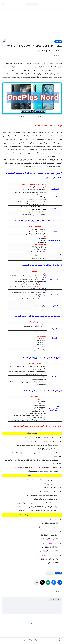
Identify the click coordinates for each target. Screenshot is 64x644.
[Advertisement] (32, 26)
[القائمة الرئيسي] (61, 4)
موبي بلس (24, 640)
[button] (54, 582)
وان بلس (58, 41)
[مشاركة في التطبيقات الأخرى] (37, 582)
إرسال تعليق (55, 599)
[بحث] (3, 4)
